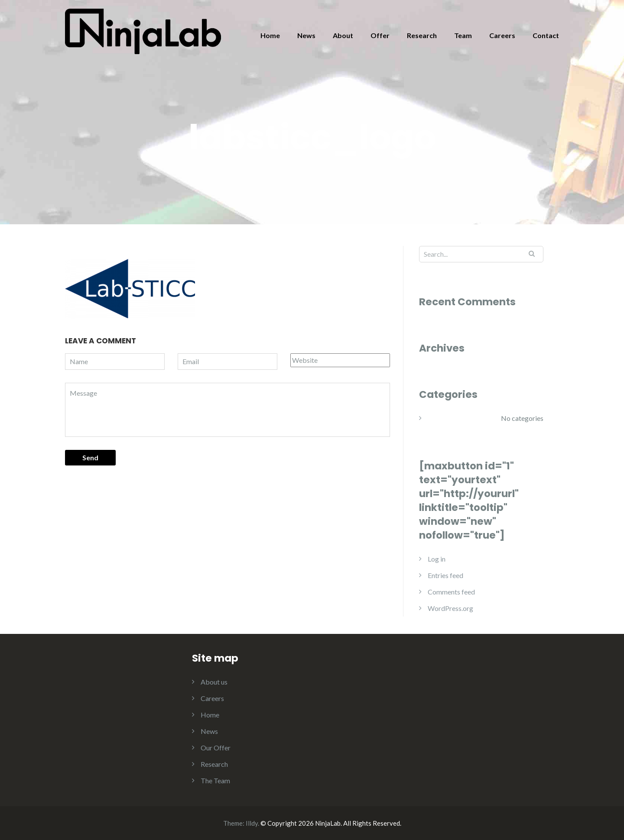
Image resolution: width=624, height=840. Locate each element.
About (343, 35)
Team (463, 35)
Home (270, 35)
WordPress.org (450, 608)
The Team (215, 780)
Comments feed (451, 592)
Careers (502, 35)
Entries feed (445, 575)
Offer (380, 35)
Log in (437, 559)
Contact (546, 35)
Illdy (252, 823)
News (306, 35)
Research (422, 35)
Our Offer (216, 748)
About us (214, 682)
